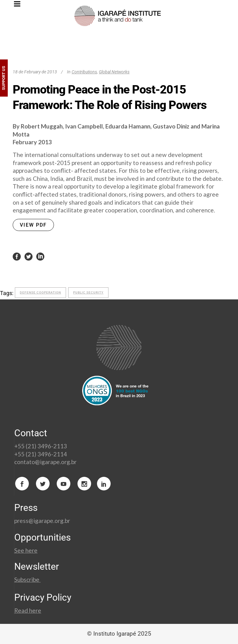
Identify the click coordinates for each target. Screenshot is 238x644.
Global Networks (114, 72)
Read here (28, 610)
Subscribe (27, 579)
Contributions (84, 72)
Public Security (88, 292)
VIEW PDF (33, 225)
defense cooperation (40, 292)
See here (26, 550)
